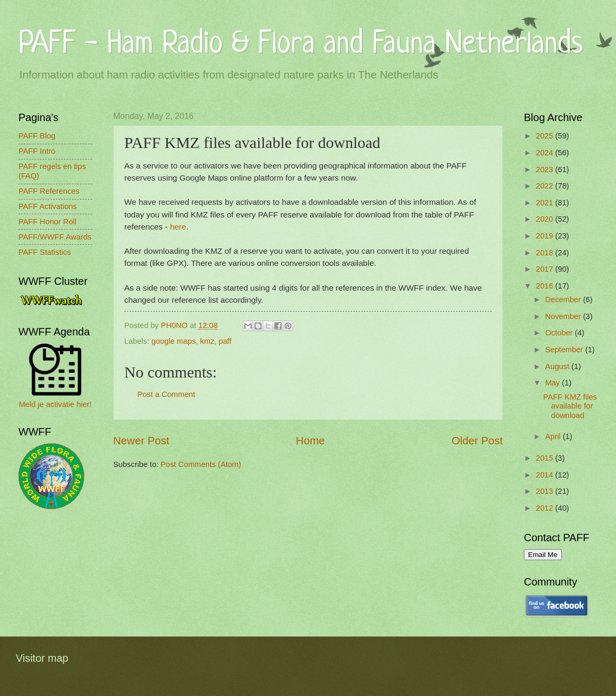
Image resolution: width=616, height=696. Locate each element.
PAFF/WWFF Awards (55, 237)
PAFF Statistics (45, 252)
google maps (174, 341)
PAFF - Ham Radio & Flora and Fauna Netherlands (301, 44)
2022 (546, 186)
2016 (546, 286)
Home (310, 440)
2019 (546, 236)
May (553, 383)
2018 (546, 253)
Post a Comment (166, 394)
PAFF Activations (48, 206)
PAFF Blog (37, 136)
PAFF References (49, 191)
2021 (546, 203)
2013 (546, 491)
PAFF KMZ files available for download (570, 406)
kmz (207, 341)
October (560, 333)
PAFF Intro (37, 151)
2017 (546, 269)
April (554, 436)
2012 (546, 508)
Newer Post (141, 440)
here (178, 227)
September (565, 350)
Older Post (477, 440)
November (564, 316)
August (558, 366)
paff (225, 341)
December (564, 300)
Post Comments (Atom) (201, 464)
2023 (546, 170)
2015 (546, 458)
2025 (546, 136)
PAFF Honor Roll (47, 222)
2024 (546, 153)
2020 (546, 219)
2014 (546, 475)
